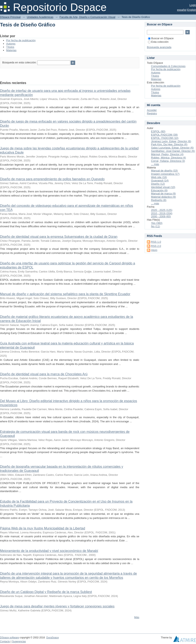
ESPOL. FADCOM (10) (165, 138)
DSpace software (9, 638)
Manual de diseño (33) (164, 171)
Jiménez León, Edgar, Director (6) (171, 141)
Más (137, 617)
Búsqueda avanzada (159, 47)
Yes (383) (157, 223)
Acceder (152, 110)
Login (193, 5)
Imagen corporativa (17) (165, 174)
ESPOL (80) (158, 131)
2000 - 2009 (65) (161, 216)
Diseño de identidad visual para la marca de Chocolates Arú (44, 374)
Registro (152, 113)
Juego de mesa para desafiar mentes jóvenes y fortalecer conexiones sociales (57, 606)
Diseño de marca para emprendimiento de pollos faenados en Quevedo (52, 179)
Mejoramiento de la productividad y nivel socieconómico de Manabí (49, 551)
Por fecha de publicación (21, 40)
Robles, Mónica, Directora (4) (168, 158)
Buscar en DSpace (161, 38)
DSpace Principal (10, 17)
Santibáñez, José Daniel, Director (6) (173, 151)
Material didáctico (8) (164, 197)
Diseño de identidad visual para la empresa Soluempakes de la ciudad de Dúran (59, 237)
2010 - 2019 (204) (162, 213)
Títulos (10, 47)
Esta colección (158, 42)
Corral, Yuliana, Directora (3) (168, 161)
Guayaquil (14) (160, 181)
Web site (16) (159, 177)
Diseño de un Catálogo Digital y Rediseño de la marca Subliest (46, 592)
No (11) (155, 226)
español (182, 10)
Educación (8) (159, 190)
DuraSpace (52, 638)
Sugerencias (19, 642)
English (192, 10)
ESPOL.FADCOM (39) (164, 135)
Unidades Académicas (40, 17)
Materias (11, 50)
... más (155, 164)
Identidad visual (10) (163, 187)
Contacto (5, 642)
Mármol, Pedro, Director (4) (167, 154)
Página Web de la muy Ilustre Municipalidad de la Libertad (43, 528)
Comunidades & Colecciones (168, 66)
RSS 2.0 (156, 246)
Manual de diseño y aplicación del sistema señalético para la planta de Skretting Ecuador (65, 294)
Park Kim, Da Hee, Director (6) (169, 144)
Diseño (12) (158, 184)
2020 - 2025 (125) (162, 210)
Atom (154, 250)
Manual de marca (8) (163, 194)
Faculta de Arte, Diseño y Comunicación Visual (87, 17)
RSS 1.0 (156, 242)
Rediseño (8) (159, 200)
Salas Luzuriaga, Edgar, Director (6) (172, 148)
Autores (11, 44)
